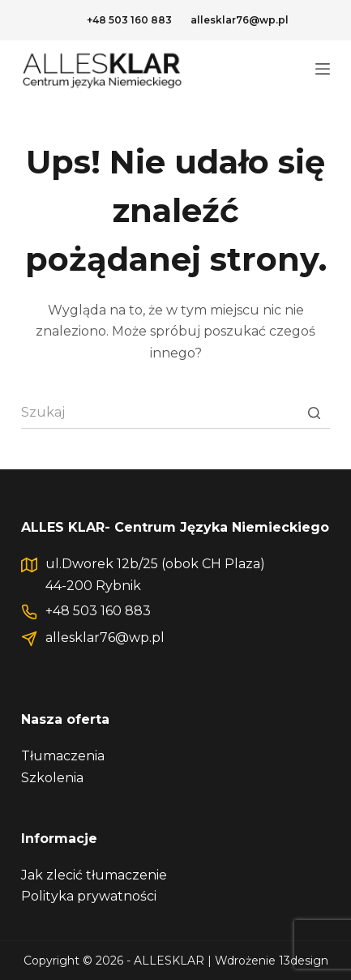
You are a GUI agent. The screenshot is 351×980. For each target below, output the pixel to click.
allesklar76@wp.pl (240, 20)
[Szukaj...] (175, 413)
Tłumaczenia (63, 756)
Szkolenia (52, 778)
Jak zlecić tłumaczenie (94, 875)
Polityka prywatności (89, 896)
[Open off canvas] (323, 69)
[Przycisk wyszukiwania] (314, 413)
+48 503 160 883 (129, 20)
